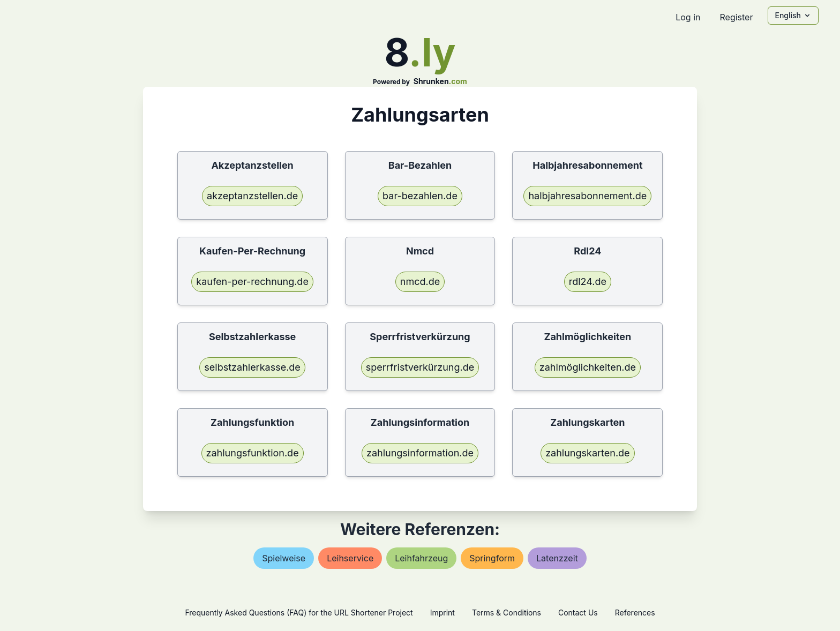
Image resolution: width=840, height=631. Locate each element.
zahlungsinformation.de (420, 453)
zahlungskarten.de (587, 453)
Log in (688, 17)
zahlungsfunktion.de (253, 453)
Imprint (442, 613)
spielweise (284, 558)
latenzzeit (557, 558)
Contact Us (578, 613)
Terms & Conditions (507, 613)
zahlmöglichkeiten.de (588, 367)
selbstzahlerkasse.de (252, 367)
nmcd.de (420, 281)
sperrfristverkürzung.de (420, 367)
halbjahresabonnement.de (587, 196)
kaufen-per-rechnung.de (252, 281)
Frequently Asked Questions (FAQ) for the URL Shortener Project (299, 613)
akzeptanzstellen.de (252, 196)
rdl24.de (588, 281)
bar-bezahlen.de (420, 196)
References (635, 613)
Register (736, 17)
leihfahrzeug (421, 558)
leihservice (350, 558)
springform (492, 558)
